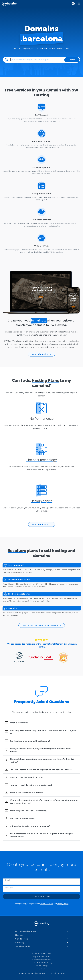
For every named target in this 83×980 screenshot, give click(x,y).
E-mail (7, 880)
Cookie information (41, 960)
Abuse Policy (41, 966)
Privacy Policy (63, 904)
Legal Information (41, 957)
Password (9, 888)
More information (42, 354)
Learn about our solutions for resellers (42, 625)
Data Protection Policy (41, 963)
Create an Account (41, 896)
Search (72, 60)
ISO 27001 (41, 969)
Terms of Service (47, 904)
